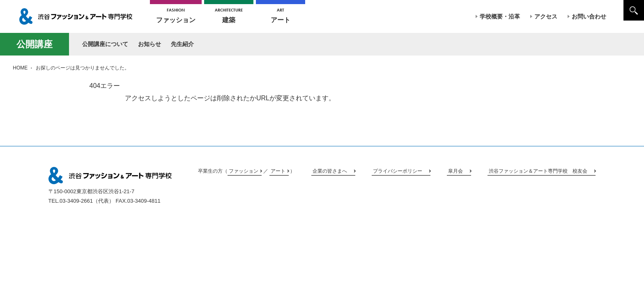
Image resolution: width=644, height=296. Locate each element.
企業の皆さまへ (330, 171)
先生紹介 (182, 44)
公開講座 (34, 44)
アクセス (546, 16)
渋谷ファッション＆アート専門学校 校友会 (538, 171)
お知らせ (149, 44)
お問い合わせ (589, 16)
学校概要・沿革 (500, 16)
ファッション (176, 15)
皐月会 (455, 171)
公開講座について (105, 44)
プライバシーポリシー (398, 171)
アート (281, 15)
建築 (229, 15)
